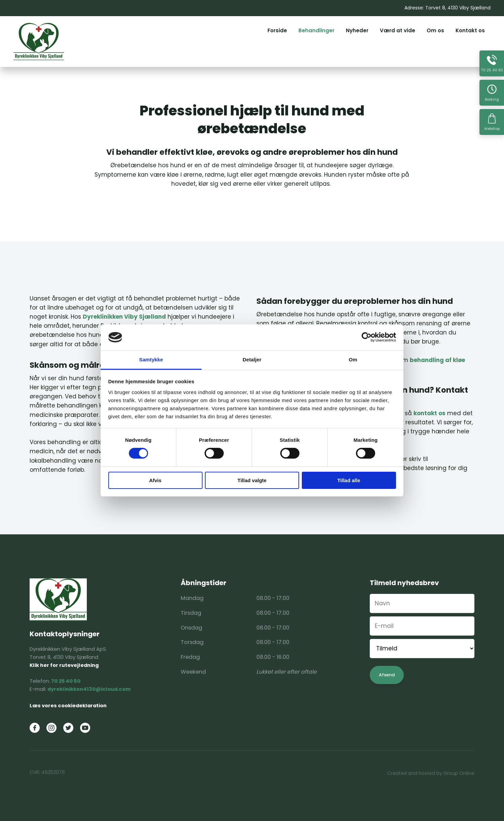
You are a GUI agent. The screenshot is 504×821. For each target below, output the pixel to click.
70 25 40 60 (66, 681)
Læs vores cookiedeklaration (68, 705)
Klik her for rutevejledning (64, 665)
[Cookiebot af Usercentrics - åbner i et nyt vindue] (367, 337)
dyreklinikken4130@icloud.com (89, 689)
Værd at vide (398, 30)
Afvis (155, 480)
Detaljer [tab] (252, 360)
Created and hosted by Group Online (431, 773)
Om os (435, 30)
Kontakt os (470, 30)
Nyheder (357, 30)
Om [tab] (353, 360)
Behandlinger (316, 30)
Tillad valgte (252, 480)
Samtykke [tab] (151, 360)
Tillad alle (349, 480)
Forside (277, 30)
